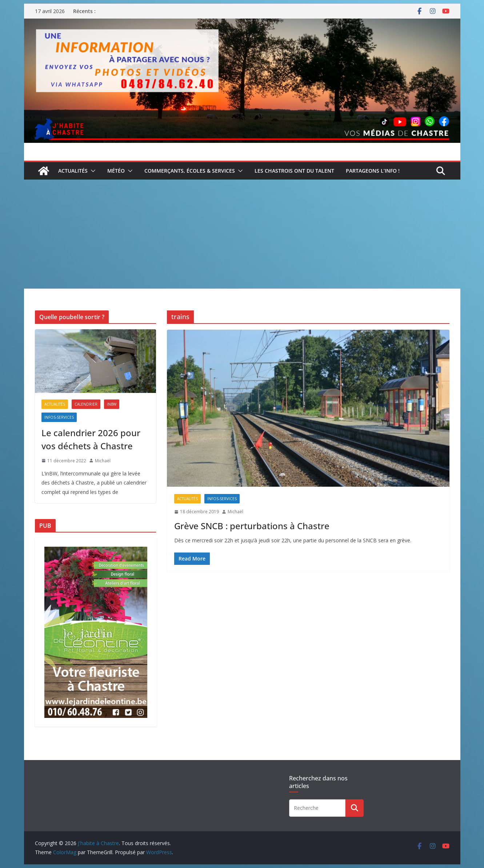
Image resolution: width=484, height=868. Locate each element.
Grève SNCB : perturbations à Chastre (252, 526)
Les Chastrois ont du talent (294, 171)
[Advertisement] (242, 234)
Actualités (73, 171)
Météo (116, 171)
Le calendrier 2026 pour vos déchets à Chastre (91, 439)
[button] (92, 171)
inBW (112, 404)
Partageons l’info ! (373, 171)
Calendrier (86, 404)
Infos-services (222, 499)
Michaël (235, 512)
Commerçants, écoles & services (190, 171)
